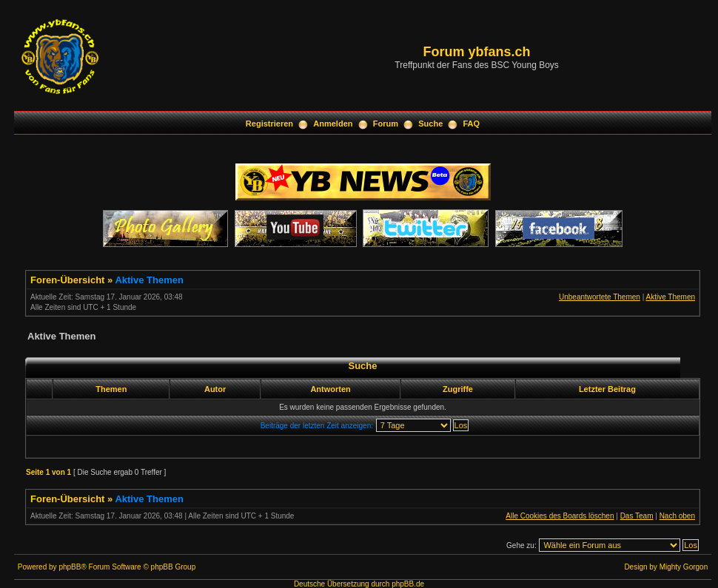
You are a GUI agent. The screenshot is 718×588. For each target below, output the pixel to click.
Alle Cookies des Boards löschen (560, 516)
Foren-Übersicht (67, 280)
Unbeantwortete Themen (600, 297)
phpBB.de (408, 584)
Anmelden (333, 124)
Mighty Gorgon (684, 567)
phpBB (70, 567)
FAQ (472, 124)
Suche (430, 124)
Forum (386, 124)
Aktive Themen (149, 280)
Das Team (637, 516)
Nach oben (677, 516)
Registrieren (269, 124)
